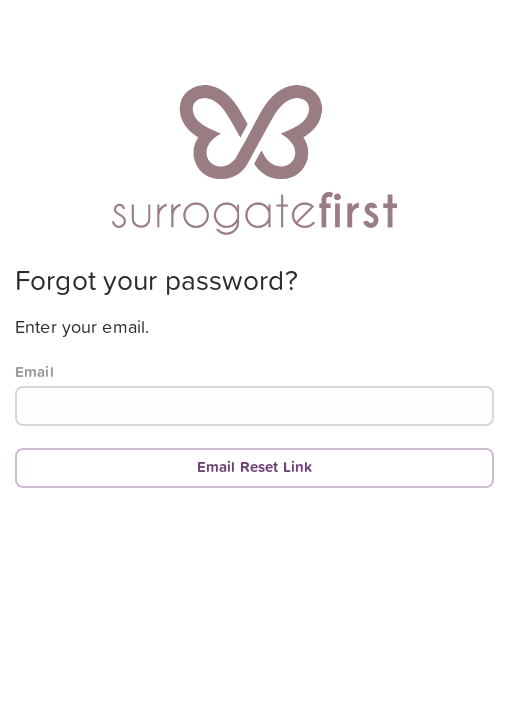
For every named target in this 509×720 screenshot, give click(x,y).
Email (34, 372)
